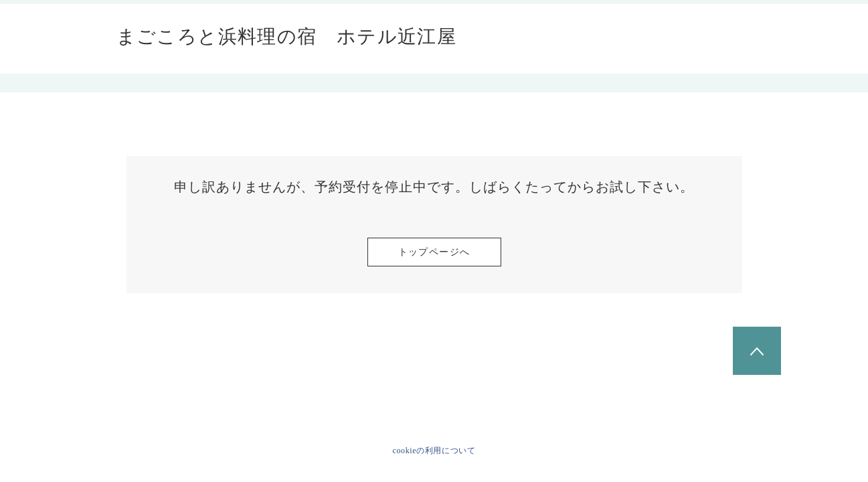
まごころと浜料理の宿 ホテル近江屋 (287, 37)
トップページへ (434, 252)
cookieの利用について (434, 451)
